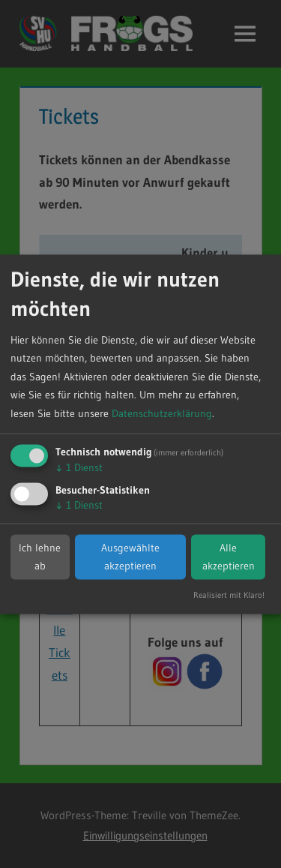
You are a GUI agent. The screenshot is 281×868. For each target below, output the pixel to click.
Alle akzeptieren (229, 557)
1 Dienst (79, 468)
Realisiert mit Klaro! (229, 595)
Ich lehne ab (40, 557)
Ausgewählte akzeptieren (130, 557)
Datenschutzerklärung (162, 413)
